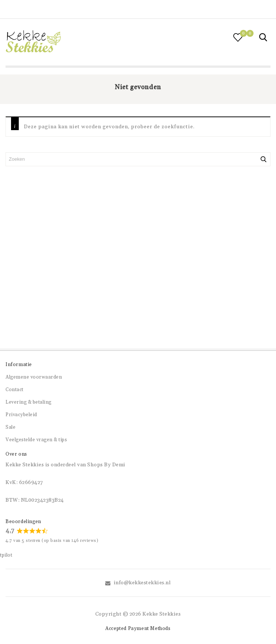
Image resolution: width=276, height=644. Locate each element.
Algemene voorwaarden (34, 377)
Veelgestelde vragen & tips (36, 440)
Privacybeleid (21, 415)
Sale (10, 427)
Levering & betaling (29, 402)
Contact (15, 390)
